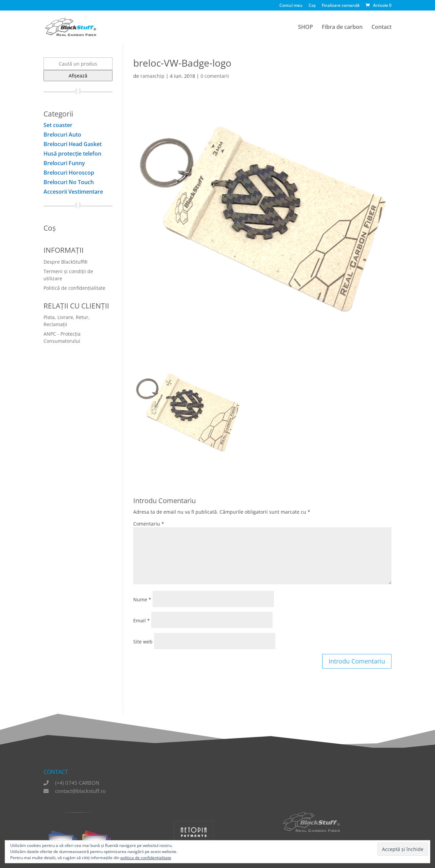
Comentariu (149, 524)
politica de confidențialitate (146, 858)
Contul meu (291, 6)
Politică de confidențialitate (74, 288)
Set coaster (58, 125)
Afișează (78, 76)
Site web (143, 642)
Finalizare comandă (341, 6)
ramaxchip (152, 76)
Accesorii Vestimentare (73, 192)
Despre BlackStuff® (66, 262)
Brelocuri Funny (64, 163)
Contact (381, 28)
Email (142, 621)
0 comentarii (215, 76)
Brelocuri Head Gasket (73, 144)
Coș (312, 6)
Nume (142, 599)
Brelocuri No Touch (69, 182)
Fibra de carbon (342, 28)
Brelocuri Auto (62, 135)
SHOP (306, 28)
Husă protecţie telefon (72, 154)
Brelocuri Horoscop (69, 173)
